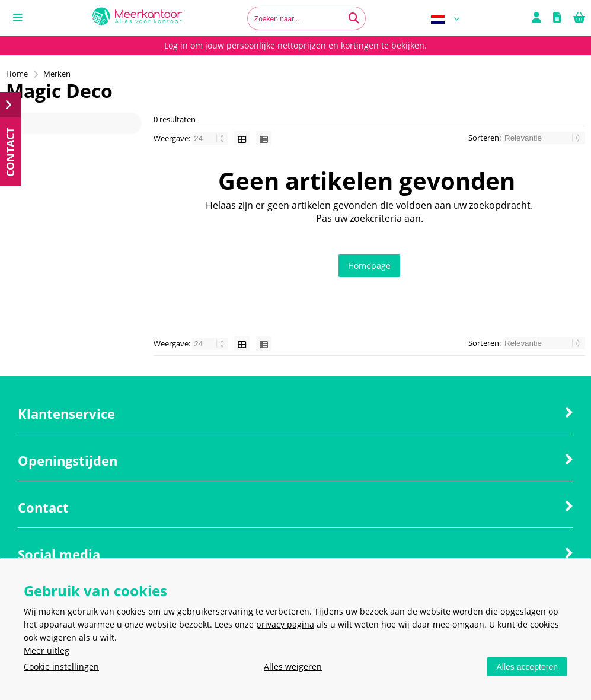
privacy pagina (285, 624)
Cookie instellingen (61, 666)
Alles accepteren (527, 667)
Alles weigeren (293, 666)
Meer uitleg (47, 650)
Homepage (369, 265)
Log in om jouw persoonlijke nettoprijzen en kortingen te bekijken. (295, 45)
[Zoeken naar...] (354, 18)
